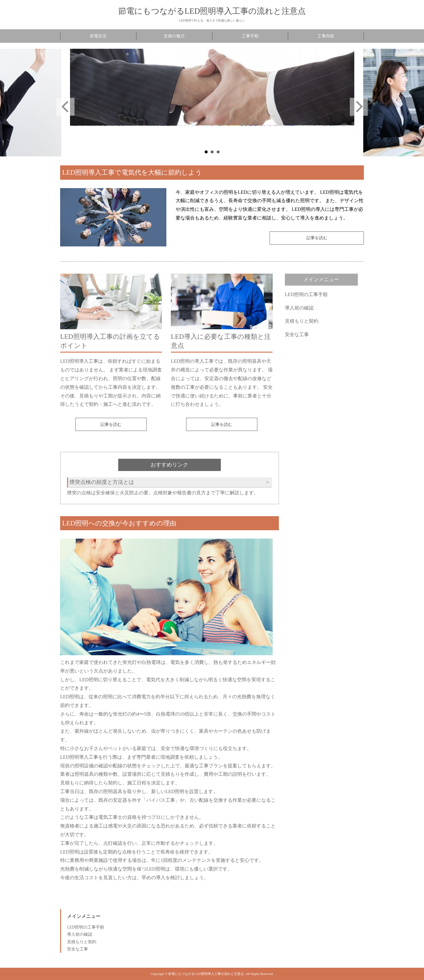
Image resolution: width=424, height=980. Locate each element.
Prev (66, 107)
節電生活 (98, 36)
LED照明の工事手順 (306, 294)
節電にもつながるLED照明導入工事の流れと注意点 (212, 11)
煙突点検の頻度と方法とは (102, 482)
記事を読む (317, 238)
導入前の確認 (299, 308)
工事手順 (250, 36)
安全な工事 (297, 334)
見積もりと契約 (302, 321)
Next (359, 107)
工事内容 (326, 36)
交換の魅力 (174, 36)
